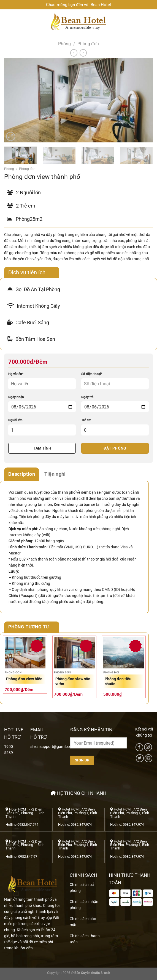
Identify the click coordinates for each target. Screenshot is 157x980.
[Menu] (7, 22)
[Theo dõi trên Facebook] (139, 747)
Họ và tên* (16, 374)
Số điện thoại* (92, 374)
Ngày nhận (16, 397)
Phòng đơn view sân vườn (73, 681)
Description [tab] (22, 474)
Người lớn (15, 420)
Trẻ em (86, 420)
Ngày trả (87, 397)
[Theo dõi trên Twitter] (140, 758)
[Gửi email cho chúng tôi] (148, 758)
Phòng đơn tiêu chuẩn (118, 681)
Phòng (64, 44)
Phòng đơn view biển (24, 679)
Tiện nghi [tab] (55, 474)
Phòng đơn (88, 44)
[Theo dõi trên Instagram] (148, 747)
